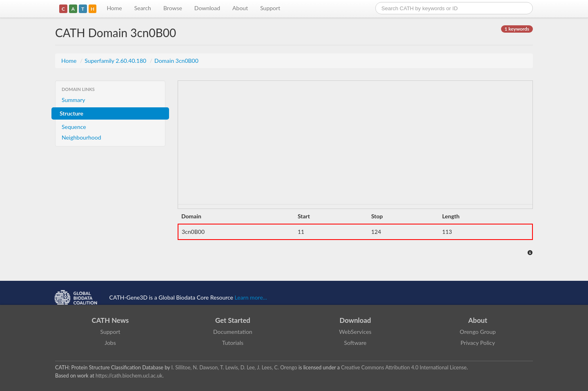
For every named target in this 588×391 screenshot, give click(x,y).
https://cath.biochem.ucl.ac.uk (129, 376)
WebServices (355, 332)
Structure (71, 113)
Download (207, 8)
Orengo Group (478, 332)
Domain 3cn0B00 (176, 61)
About (240, 8)
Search (143, 8)
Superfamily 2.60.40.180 (116, 61)
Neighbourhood (81, 137)
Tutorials (233, 343)
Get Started (233, 320)
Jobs (110, 343)
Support (270, 8)
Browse (173, 8)
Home (114, 8)
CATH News (110, 320)
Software (355, 343)
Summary (73, 100)
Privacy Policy (478, 343)
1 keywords (517, 29)
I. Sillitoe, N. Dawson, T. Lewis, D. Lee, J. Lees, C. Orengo (234, 368)
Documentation (233, 332)
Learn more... (251, 297)
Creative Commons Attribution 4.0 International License (404, 368)
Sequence (74, 127)
